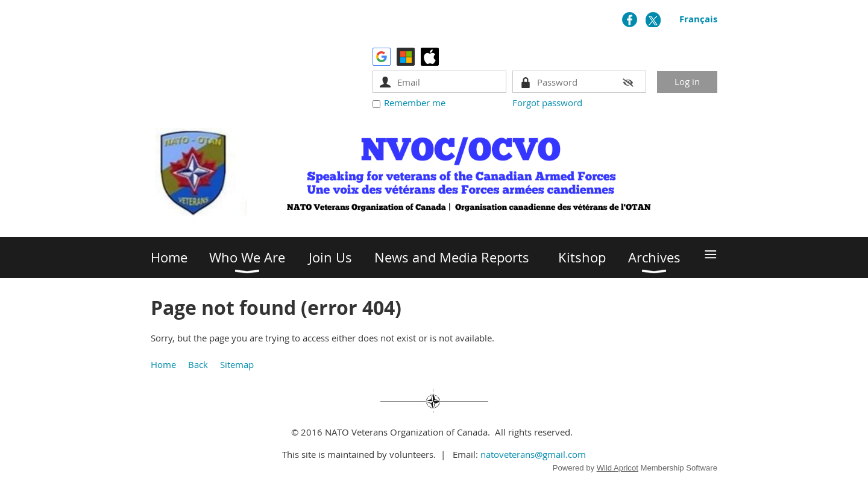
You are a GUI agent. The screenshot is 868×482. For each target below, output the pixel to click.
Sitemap (237, 364)
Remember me (415, 103)
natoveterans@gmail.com (533, 454)
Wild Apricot (618, 468)
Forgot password (547, 103)
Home (163, 364)
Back (198, 364)
